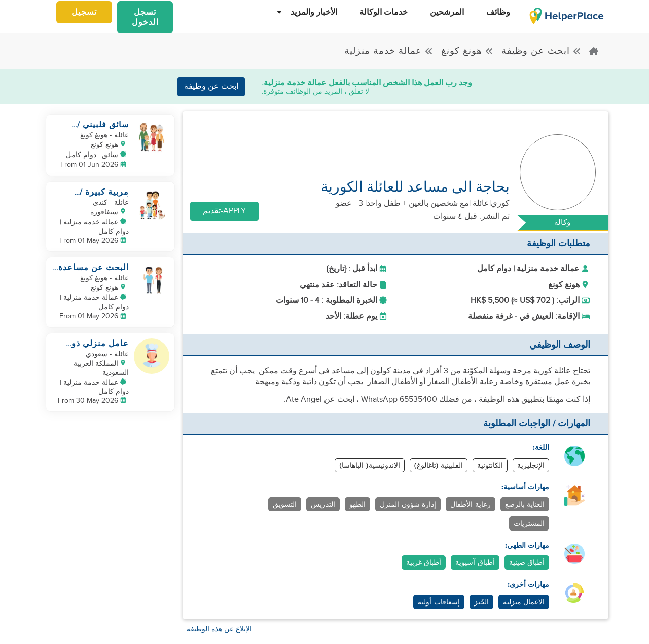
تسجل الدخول (145, 17)
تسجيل (84, 12)
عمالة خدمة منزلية (389, 51)
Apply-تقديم (224, 211)
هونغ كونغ (467, 51)
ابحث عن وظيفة (542, 51)
